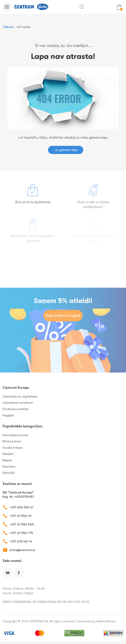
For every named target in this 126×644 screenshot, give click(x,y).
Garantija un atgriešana (20, 396)
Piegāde (8, 415)
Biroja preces (12, 441)
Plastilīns (9, 467)
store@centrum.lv (22, 550)
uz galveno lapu (67, 150)
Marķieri (8, 454)
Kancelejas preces (15, 435)
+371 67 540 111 (21, 516)
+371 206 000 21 (21, 507)
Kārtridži (8, 473)
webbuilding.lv (106, 621)
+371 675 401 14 (21, 541)
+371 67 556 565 (22, 524)
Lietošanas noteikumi (18, 403)
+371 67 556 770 (21, 533)
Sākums (8, 27)
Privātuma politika (16, 409)
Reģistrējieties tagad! (63, 316)
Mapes (7, 460)
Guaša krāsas (13, 448)
